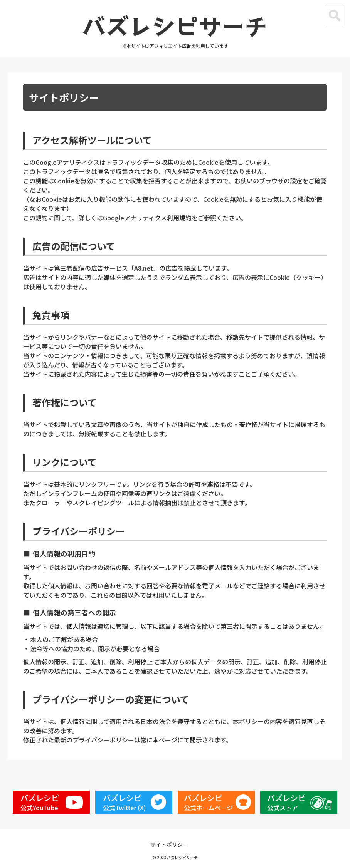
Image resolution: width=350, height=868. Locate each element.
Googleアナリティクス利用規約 (147, 218)
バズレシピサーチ (175, 25)
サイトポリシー (169, 845)
